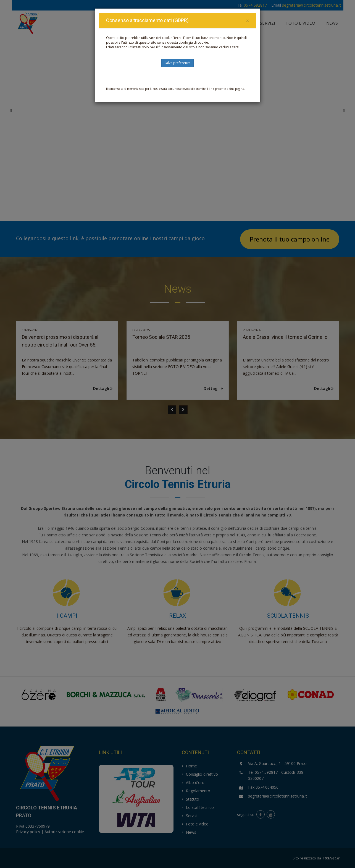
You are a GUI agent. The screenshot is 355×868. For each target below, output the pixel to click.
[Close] (248, 21)
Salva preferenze (177, 63)
